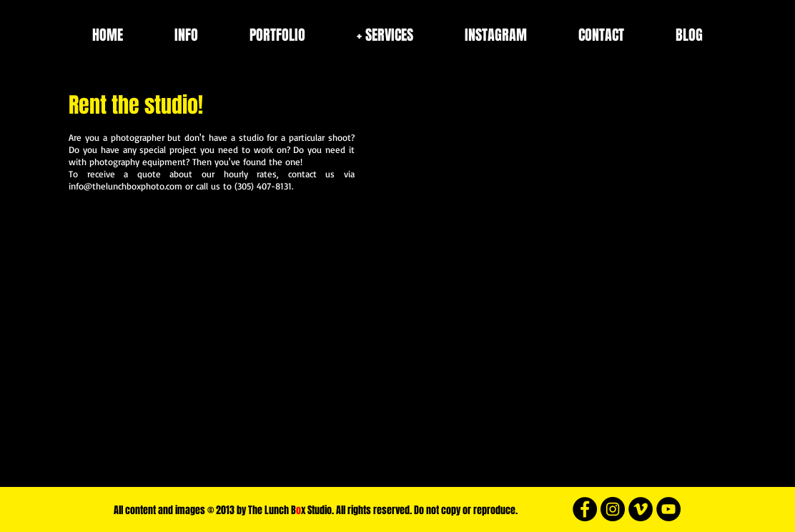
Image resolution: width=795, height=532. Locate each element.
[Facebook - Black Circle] (585, 509)
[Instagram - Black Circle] (613, 509)
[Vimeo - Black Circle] (641, 509)
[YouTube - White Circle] (668, 509)
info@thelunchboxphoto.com (125, 186)
